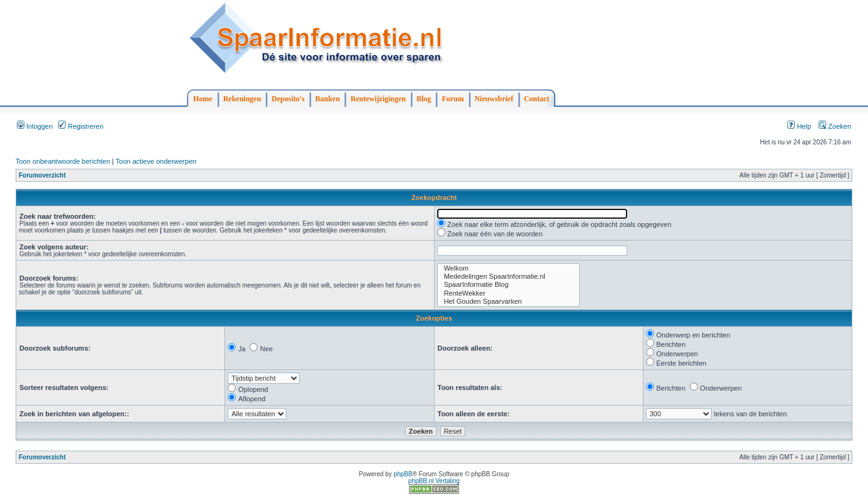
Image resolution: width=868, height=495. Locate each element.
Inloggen (35, 126)
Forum (452, 99)
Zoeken (835, 126)
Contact (537, 99)
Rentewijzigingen (378, 99)
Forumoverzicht (42, 175)
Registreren (81, 126)
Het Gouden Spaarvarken (508, 302)
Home (203, 99)
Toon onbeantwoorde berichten (63, 161)
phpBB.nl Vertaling (434, 481)
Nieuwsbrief (494, 99)
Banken (327, 99)
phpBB (403, 474)
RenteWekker (508, 293)
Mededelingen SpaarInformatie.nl (508, 277)
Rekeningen (242, 99)
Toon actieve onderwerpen (156, 161)
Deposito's (288, 99)
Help (799, 126)
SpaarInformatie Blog (508, 285)
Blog (424, 99)
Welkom (508, 268)
